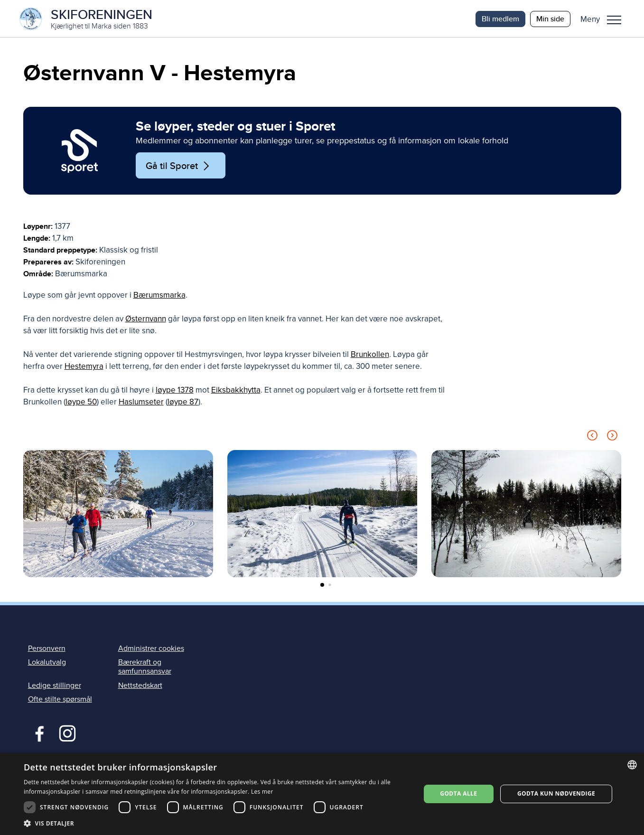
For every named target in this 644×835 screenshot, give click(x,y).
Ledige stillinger (55, 686)
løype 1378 (175, 391)
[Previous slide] (592, 438)
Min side (550, 19)
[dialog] (322, 794)
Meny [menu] (614, 20)
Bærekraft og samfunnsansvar (145, 668)
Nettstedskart (140, 686)
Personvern (47, 649)
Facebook (37, 733)
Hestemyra (84, 367)
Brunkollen (370, 355)
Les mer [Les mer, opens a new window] (262, 792)
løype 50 (81, 403)
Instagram (67, 733)
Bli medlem (500, 19)
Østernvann (146, 320)
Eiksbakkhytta (236, 391)
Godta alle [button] (458, 793)
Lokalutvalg (47, 663)
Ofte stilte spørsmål (60, 700)
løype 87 (183, 403)
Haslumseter (141, 403)
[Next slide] (612, 438)
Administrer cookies (151, 649)
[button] (604, 19)
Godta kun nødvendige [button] (556, 793)
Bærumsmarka (159, 296)
